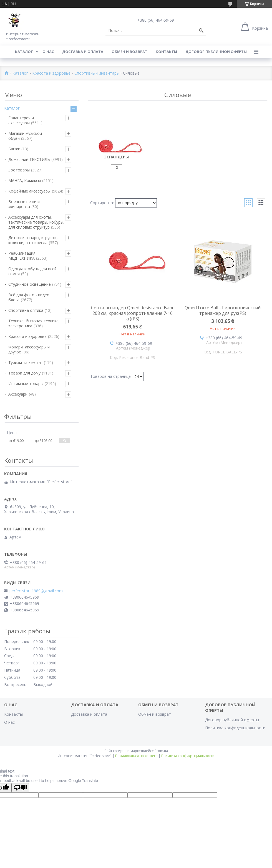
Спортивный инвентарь (97, 73)
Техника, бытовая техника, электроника (34, 323)
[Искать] (201, 31)
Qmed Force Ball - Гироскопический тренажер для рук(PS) (223, 310)
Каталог (24, 52)
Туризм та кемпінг (25, 362)
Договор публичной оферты (216, 52)
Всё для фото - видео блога (29, 297)
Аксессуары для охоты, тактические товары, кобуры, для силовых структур (36, 222)
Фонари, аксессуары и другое (29, 349)
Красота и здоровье (51, 73)
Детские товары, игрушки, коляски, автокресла (33, 240)
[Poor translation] (20, 788)
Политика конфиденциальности (235, 728)
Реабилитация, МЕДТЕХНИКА (22, 256)
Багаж (14, 149)
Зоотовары (19, 170)
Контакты (166, 52)
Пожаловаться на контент (136, 756)
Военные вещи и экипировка (24, 204)
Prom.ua (161, 751)
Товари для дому (24, 373)
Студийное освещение (30, 284)
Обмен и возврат (129, 52)
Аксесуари (18, 394)
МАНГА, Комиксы (25, 180)
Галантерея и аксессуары (21, 120)
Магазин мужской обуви (25, 136)
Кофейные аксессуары (29, 191)
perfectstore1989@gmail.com (36, 591)
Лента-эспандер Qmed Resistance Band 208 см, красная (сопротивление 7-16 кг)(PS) (133, 313)
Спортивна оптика (26, 310)
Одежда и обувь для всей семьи (32, 271)
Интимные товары (26, 384)
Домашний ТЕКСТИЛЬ (29, 159)
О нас (48, 52)
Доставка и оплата (83, 52)
